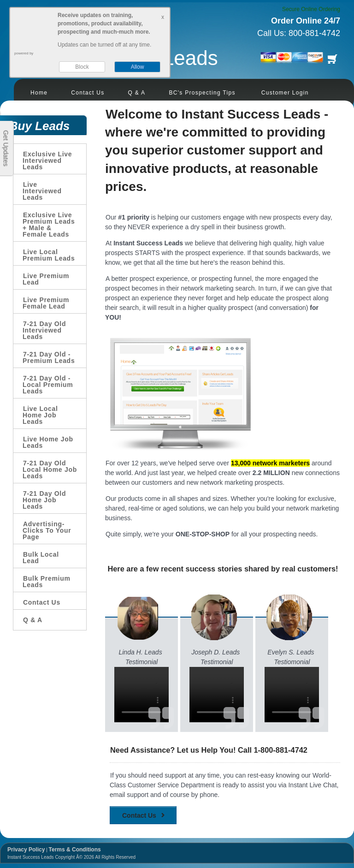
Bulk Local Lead (41, 558)
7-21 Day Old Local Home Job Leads (50, 470)
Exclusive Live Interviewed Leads (47, 161)
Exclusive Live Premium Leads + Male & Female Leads (49, 225)
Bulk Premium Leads (47, 582)
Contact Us (88, 93)
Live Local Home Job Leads (40, 415)
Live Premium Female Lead (46, 303)
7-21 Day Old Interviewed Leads (44, 330)
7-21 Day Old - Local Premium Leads (48, 385)
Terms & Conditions (75, 850)
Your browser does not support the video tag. (142, 695)
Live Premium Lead (46, 279)
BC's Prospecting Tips (202, 93)
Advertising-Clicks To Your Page (47, 530)
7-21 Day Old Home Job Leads (44, 500)
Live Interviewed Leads (42, 191)
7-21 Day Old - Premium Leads (49, 357)
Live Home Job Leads (48, 442)
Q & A (137, 93)
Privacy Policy (26, 850)
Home (39, 93)
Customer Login (285, 93)
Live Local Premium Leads (49, 255)
